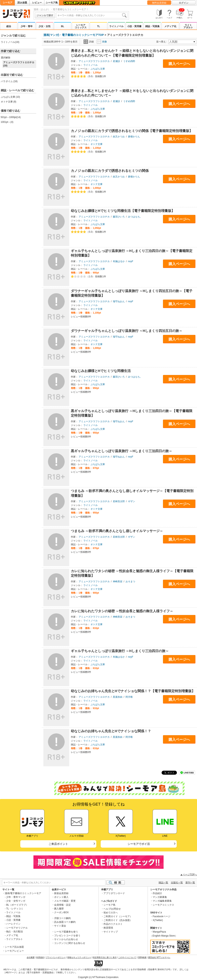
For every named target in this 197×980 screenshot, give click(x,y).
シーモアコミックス (81, 26)
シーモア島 (52, 3)
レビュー (37, 3)
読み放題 (22, 3)
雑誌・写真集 (152, 26)
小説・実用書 (134, 26)
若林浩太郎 (119, 501)
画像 (102, 42)
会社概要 (31, 957)
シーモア (8, 3)
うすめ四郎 (129, 61)
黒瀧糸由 (118, 697)
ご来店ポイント (58, 844)
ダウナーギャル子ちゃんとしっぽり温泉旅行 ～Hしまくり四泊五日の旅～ (127, 331)
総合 (9, 26)
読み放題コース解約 (65, 922)
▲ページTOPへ (189, 875)
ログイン (184, 3)
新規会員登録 (61, 893)
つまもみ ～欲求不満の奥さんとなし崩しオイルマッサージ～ (117, 531)
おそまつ (130, 582)
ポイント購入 (61, 897)
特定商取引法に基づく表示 (105, 957)
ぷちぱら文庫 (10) (10, 97)
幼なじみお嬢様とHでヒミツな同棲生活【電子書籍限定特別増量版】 (123, 211)
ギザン (132, 501)
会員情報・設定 (62, 905)
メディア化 (170, 26)
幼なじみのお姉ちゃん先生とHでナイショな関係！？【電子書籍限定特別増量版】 (133, 691)
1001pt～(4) (7, 122)
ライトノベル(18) (10, 42)
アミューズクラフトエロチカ (94, 61)
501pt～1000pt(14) (11, 117)
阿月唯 (129, 697)
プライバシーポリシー (56, 957)
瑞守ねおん (119, 301)
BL (62, 26)
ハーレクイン (13, 924)
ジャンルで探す (45, 15)
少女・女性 (45, 26)
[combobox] (92, 15)
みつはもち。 (135, 217)
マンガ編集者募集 (162, 901)
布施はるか (119, 261)
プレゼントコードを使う (67, 936)
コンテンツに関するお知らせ (70, 943)
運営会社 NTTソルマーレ (159, 957)
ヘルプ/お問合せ (112, 909)
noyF (131, 261)
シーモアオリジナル (17, 928)
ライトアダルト (188, 26)
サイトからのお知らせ (66, 939)
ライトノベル (116, 26)
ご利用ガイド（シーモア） (118, 916)
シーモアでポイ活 (139, 844)
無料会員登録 (159, 3)
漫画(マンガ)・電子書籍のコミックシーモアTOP (74, 35)
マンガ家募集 (160, 897)
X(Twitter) (158, 920)
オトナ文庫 (97, 144)
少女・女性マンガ (16, 901)
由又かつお (119, 137)
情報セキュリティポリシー (79, 957)
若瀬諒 (116, 61)
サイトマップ (111, 932)
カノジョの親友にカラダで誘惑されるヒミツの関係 (110, 171)
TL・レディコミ (15, 909)
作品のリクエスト (113, 924)
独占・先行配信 (15, 932)
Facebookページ (161, 916)
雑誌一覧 (163, 883)
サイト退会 (60, 926)
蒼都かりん (134, 137)
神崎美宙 (118, 582)
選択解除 (6, 58)
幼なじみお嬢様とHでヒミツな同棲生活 (101, 371)
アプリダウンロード (114, 893)
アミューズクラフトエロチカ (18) (19, 64)
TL (99, 26)
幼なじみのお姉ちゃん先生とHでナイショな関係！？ (111, 731)
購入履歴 (59, 909)
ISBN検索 (142, 957)
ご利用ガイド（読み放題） (118, 920)
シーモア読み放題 (14, 947)
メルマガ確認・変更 (65, 901)
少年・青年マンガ (16, 897)
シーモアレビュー (14, 951)
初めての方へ (111, 913)
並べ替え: (162, 42)
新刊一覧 (190, 883)
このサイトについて (127, 957)
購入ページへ (179, 64)
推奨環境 (108, 928)
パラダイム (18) (9, 81)
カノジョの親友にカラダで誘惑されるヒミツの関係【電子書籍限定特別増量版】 (132, 131)
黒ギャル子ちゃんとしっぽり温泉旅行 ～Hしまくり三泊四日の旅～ (122, 451)
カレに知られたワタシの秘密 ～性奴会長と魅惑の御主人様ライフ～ (122, 611)
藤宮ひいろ (119, 217)
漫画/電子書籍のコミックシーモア (23, 893)
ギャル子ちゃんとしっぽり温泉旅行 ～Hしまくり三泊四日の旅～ (120, 651)
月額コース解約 (62, 918)
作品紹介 (157, 893)
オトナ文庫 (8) (9, 102)
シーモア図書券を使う (66, 932)
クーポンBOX (61, 912)
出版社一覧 (177, 883)
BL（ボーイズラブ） (17, 905)
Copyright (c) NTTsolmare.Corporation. (98, 977)
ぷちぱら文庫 (98, 69)
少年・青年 (27, 26)
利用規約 (40, 957)
